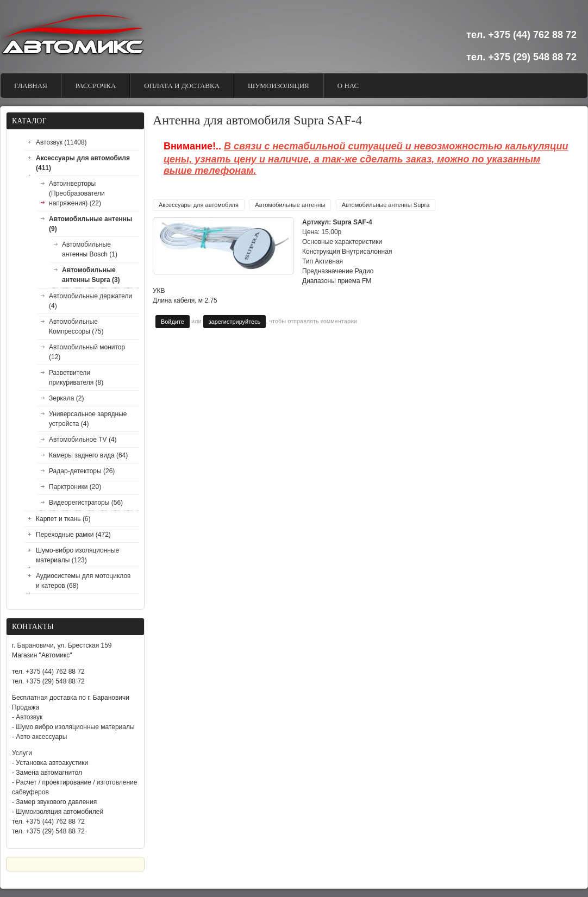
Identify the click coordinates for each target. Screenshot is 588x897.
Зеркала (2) (66, 398)
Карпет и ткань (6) (63, 519)
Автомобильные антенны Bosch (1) (90, 249)
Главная (31, 86)
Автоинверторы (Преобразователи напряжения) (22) (77, 193)
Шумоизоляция (279, 86)
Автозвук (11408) (61, 142)
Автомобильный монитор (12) (87, 352)
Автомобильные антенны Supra (386, 205)
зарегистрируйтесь (235, 322)
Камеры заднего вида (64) (88, 455)
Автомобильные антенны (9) (90, 224)
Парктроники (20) (75, 487)
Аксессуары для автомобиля (199, 205)
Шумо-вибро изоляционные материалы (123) (77, 555)
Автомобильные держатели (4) (90, 301)
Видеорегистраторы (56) (86, 503)
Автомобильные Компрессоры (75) (76, 327)
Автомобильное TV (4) (83, 440)
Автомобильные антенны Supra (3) (91, 275)
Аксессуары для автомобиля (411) (83, 163)
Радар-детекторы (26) (82, 471)
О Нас (348, 86)
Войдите (173, 322)
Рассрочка (96, 86)
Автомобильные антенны (290, 205)
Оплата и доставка (182, 86)
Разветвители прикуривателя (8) (76, 378)
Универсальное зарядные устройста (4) (88, 419)
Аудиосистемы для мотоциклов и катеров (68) (83, 581)
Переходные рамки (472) (73, 535)
